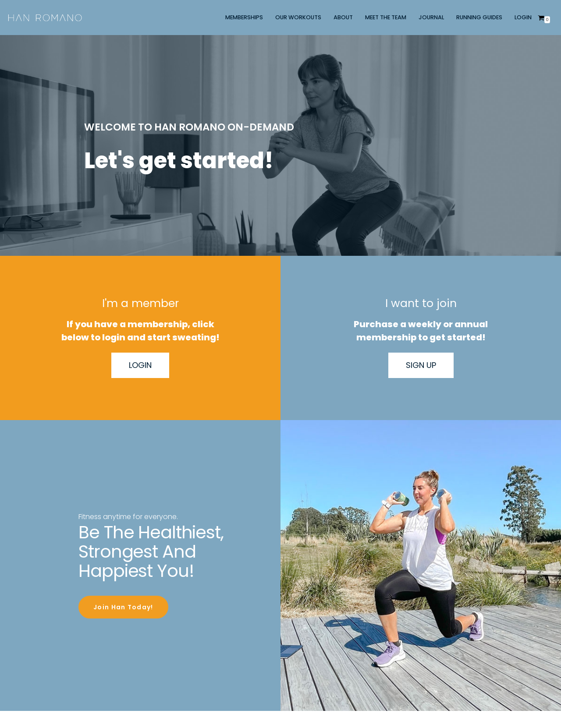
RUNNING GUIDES (479, 17)
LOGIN (523, 17)
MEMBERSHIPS (244, 17)
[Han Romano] (45, 18)
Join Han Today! (123, 606)
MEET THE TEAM (386, 17)
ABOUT (343, 17)
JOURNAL (431, 17)
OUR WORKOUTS (298, 17)
